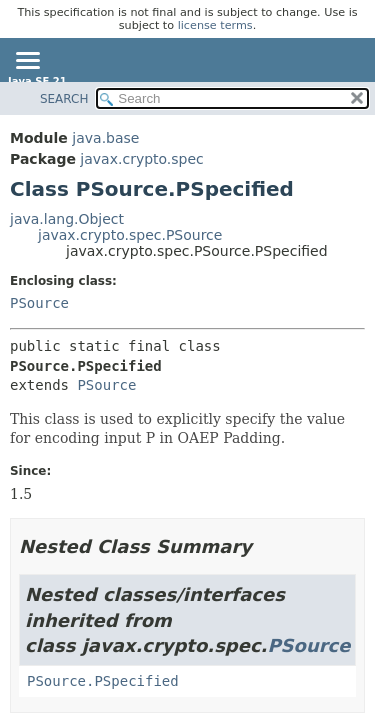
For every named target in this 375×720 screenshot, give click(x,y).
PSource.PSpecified (103, 681)
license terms (215, 25)
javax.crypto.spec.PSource (130, 235)
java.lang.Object (67, 219)
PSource (39, 303)
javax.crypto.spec (141, 159)
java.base (105, 138)
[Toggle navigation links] (27, 62)
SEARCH (64, 99)
